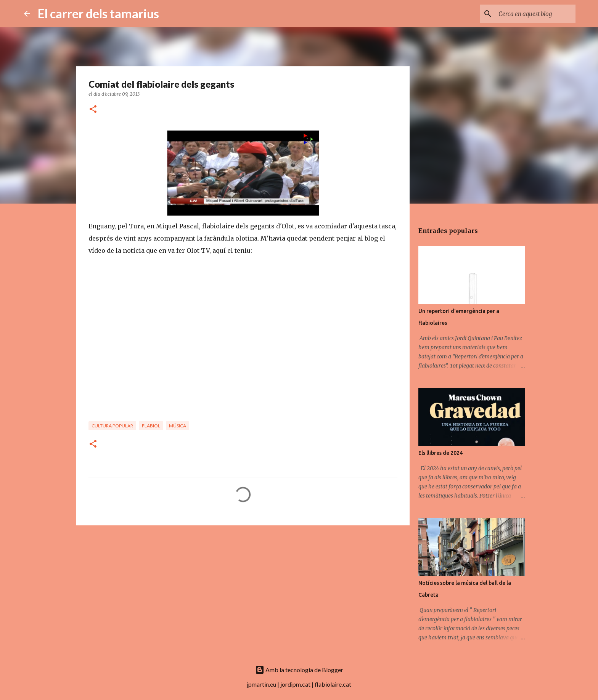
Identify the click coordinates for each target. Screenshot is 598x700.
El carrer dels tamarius (98, 14)
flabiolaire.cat (333, 684)
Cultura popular (112, 426)
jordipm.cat (295, 684)
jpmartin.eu (261, 684)
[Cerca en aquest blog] (535, 14)
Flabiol (151, 426)
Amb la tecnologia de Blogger (299, 670)
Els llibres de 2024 (440, 453)
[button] (93, 110)
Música (178, 426)
